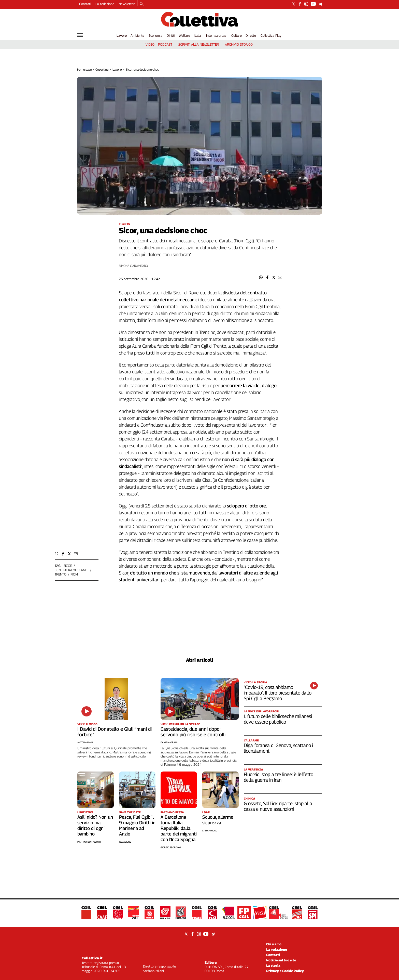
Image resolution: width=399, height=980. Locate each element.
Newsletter (127, 4)
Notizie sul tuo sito (281, 960)
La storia (273, 965)
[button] (261, 277)
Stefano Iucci (210, 831)
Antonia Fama (85, 742)
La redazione (105, 4)
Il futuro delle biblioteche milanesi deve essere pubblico (278, 719)
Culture (237, 35)
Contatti (85, 4)
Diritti (171, 35)
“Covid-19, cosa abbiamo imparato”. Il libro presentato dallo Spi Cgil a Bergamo (278, 693)
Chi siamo (274, 944)
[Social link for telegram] (320, 4)
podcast (165, 44)
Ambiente (137, 35)
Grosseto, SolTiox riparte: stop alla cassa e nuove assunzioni (278, 806)
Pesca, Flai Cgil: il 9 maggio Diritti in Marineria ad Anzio (137, 825)
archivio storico (239, 44)
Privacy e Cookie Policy (285, 971)
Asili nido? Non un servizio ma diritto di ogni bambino (95, 825)
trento (61, 574)
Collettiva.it (92, 958)
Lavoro (122, 35)
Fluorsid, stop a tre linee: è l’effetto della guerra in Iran (279, 777)
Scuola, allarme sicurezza (218, 820)
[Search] (142, 4)
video (150, 44)
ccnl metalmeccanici (72, 570)
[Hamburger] (80, 35)
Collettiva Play (271, 35)
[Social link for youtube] (313, 4)
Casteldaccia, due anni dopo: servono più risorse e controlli (193, 732)
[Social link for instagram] (306, 4)
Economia (155, 35)
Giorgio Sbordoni (171, 847)
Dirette (251, 35)
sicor (68, 566)
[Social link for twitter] (294, 4)
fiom (74, 574)
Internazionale (216, 35)
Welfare (184, 35)
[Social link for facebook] (300, 4)
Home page (84, 69)
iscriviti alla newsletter (198, 44)
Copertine (102, 69)
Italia (197, 35)
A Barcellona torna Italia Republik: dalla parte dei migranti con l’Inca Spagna (179, 828)
